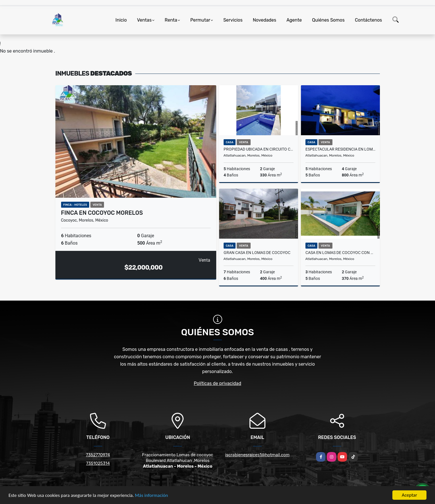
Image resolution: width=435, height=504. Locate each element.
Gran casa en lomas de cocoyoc (257, 253)
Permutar (200, 20)
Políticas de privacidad (217, 383)
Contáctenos (369, 20)
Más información (151, 496)
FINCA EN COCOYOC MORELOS (102, 213)
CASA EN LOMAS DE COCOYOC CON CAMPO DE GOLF (340, 253)
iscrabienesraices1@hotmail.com (257, 455)
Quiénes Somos (328, 20)
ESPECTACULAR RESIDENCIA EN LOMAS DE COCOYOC (340, 149)
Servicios (233, 20)
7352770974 (98, 455)
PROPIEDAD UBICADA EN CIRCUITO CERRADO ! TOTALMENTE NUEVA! (259, 149)
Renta (171, 20)
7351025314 (98, 463)
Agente (294, 20)
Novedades (265, 20)
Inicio (121, 20)
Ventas (144, 20)
